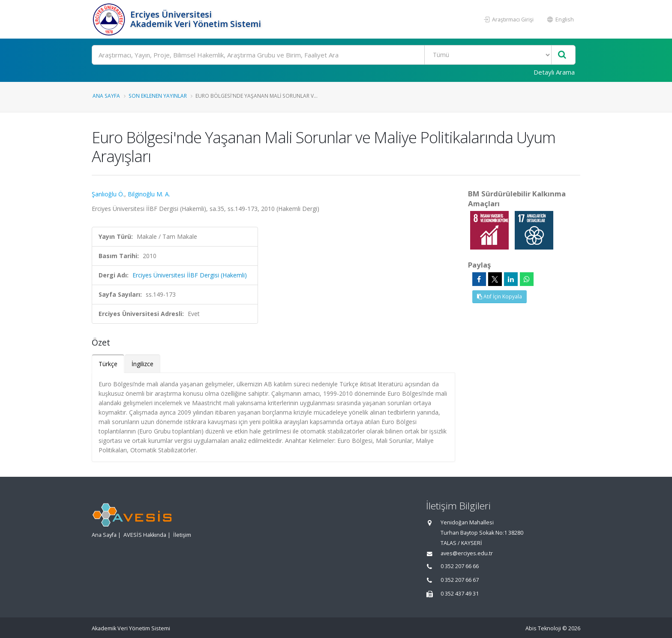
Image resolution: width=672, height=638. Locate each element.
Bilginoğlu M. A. (149, 194)
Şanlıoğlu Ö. (108, 194)
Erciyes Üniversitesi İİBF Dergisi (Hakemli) (190, 275)
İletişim (182, 535)
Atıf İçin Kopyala (499, 296)
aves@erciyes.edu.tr (467, 553)
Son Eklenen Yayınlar (158, 96)
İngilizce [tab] (142, 364)
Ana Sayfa (106, 96)
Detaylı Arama (554, 72)
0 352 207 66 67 (460, 580)
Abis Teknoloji (543, 628)
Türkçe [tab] (108, 364)
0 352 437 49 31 (460, 594)
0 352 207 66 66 (460, 566)
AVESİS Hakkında (145, 535)
